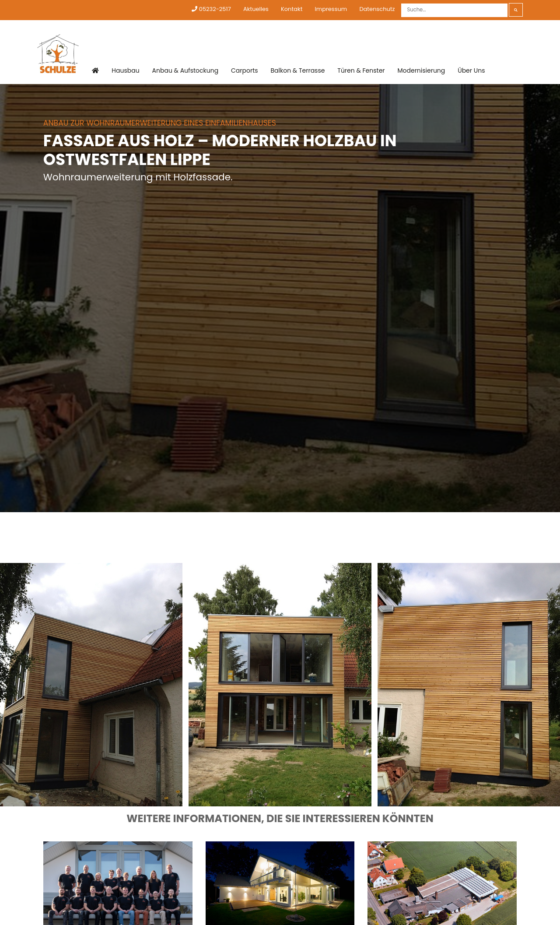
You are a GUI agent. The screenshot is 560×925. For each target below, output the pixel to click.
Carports (245, 70)
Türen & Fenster (361, 70)
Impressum (331, 9)
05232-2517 (211, 9)
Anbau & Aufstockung (185, 70)
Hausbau (125, 70)
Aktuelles (256, 9)
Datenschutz (377, 9)
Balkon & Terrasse (298, 70)
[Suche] (454, 10)
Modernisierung (421, 70)
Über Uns (471, 70)
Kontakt (292, 9)
